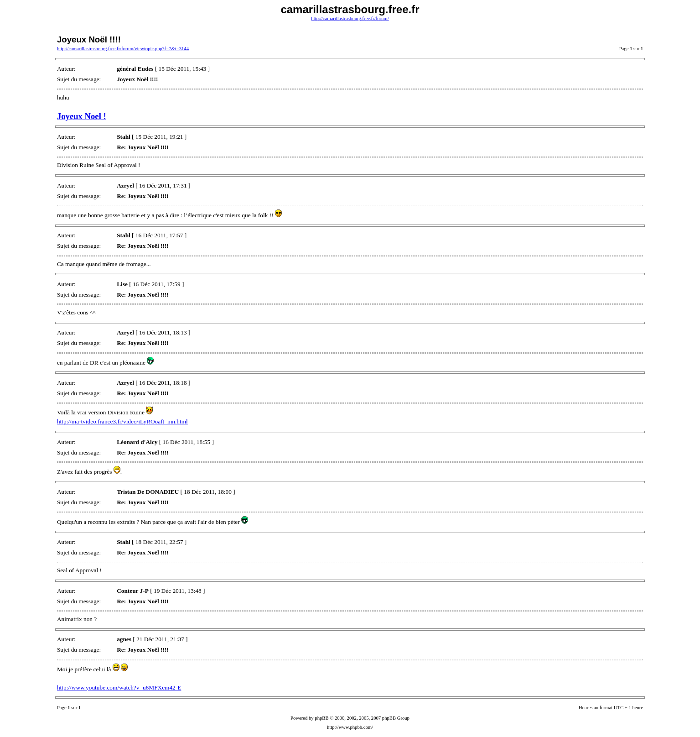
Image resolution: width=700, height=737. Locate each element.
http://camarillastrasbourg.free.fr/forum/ (350, 18)
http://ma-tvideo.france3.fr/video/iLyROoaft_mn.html (122, 421)
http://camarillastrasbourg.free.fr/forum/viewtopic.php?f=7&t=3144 (123, 49)
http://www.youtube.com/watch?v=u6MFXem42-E (119, 687)
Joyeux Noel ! (82, 116)
